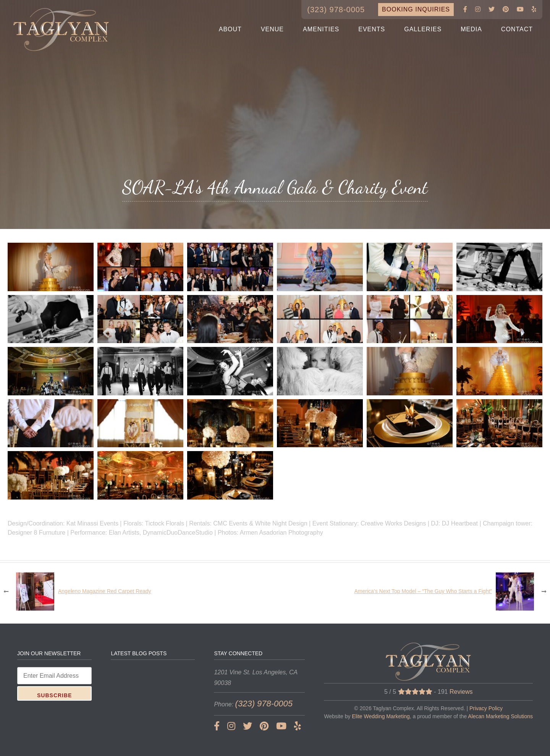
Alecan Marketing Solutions (500, 716)
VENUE (272, 29)
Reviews (461, 692)
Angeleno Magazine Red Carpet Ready (105, 591)
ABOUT (230, 29)
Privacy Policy (486, 708)
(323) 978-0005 (336, 10)
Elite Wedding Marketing (381, 716)
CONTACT (517, 29)
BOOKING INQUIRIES (416, 9)
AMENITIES (321, 29)
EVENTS (372, 29)
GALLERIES (423, 29)
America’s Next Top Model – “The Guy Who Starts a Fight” (423, 591)
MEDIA (471, 29)
